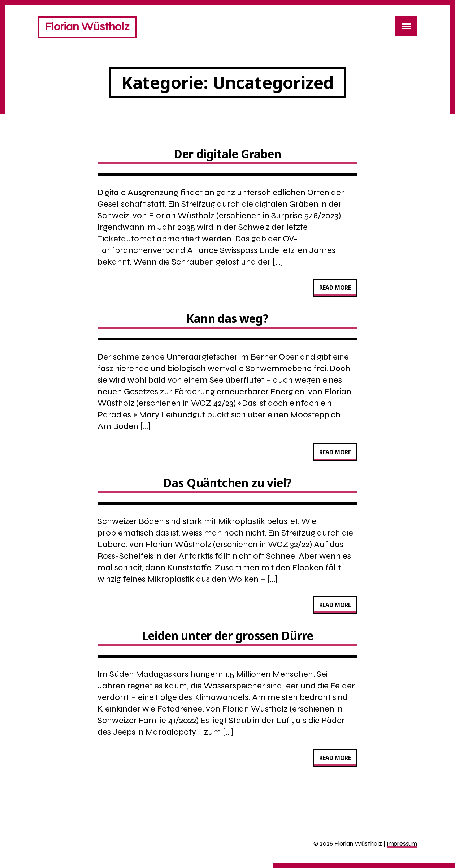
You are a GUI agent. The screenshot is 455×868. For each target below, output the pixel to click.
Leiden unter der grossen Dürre (228, 635)
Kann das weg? (227, 318)
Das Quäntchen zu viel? (228, 483)
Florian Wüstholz (87, 27)
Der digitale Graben (227, 154)
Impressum (402, 843)
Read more (338, 289)
